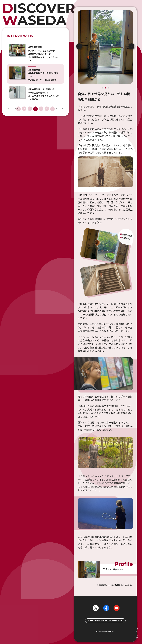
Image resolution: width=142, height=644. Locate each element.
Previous (79, 46)
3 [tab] (108, 88)
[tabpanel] (105, 301)
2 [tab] (105, 88)
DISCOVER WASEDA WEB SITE (105, 621)
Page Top (137, 633)
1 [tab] (102, 88)
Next (131, 46)
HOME (36, 14)
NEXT (58, 109)
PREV (13, 109)
